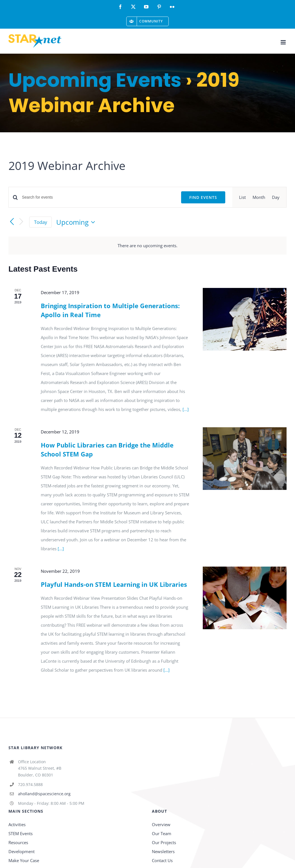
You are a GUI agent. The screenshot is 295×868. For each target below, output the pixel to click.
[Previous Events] (12, 222)
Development (22, 851)
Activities (17, 824)
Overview (161, 824)
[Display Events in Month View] (259, 197)
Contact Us (162, 860)
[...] (186, 409)
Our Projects (164, 842)
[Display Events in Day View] (276, 197)
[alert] (147, 246)
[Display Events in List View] (242, 197)
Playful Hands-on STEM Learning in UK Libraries (114, 584)
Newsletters (163, 851)
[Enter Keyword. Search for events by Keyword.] (98, 197)
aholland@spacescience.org (44, 794)
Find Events (203, 197)
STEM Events (21, 833)
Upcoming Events (95, 80)
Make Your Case (24, 860)
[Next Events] (21, 222)
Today (41, 222)
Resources (18, 842)
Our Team (162, 833)
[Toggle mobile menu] (284, 42)
